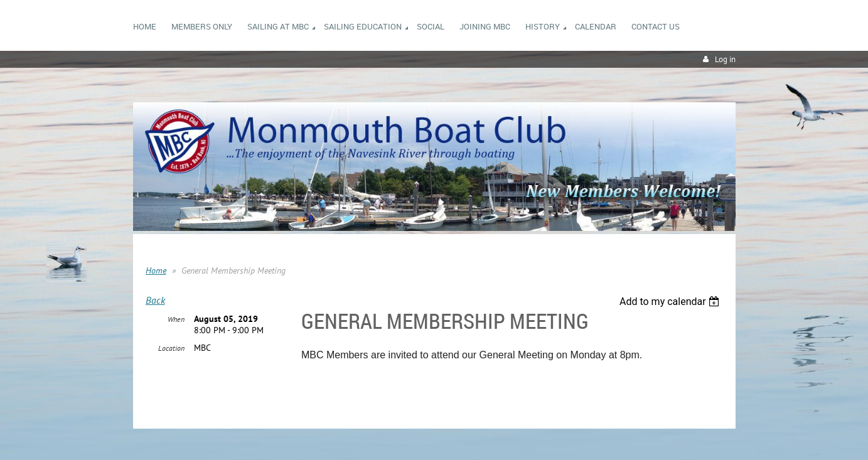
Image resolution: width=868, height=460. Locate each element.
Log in (725, 59)
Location (171, 348)
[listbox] (671, 302)
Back (155, 300)
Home (156, 270)
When (176, 319)
